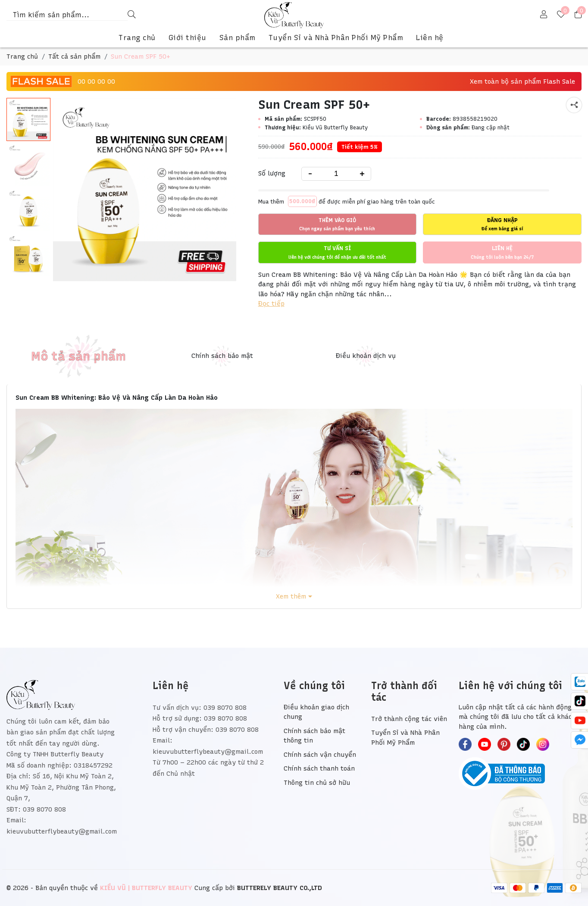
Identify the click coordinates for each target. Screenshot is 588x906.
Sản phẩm (238, 38)
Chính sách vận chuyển (320, 755)
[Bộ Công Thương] (520, 774)
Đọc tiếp (271, 304)
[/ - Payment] (499, 888)
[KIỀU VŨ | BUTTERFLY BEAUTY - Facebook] (465, 744)
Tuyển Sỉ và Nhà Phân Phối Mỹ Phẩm (336, 38)
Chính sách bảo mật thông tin (314, 736)
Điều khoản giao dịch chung (316, 712)
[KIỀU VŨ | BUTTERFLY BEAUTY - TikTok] (523, 744)
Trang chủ (137, 38)
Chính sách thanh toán (319, 768)
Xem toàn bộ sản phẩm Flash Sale (522, 82)
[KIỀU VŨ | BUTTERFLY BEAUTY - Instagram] (543, 744)
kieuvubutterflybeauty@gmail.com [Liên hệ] (208, 752)
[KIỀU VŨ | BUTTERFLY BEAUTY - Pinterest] (504, 744)
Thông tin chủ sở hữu (317, 783)
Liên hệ (430, 38)
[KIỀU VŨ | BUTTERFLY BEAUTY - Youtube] (485, 744)
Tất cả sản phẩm (74, 56)
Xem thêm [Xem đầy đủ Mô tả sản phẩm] (291, 597)
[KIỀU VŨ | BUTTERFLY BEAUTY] (294, 15)
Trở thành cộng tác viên (409, 719)
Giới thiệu (188, 38)
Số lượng (272, 173)
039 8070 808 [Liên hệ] (225, 708)
